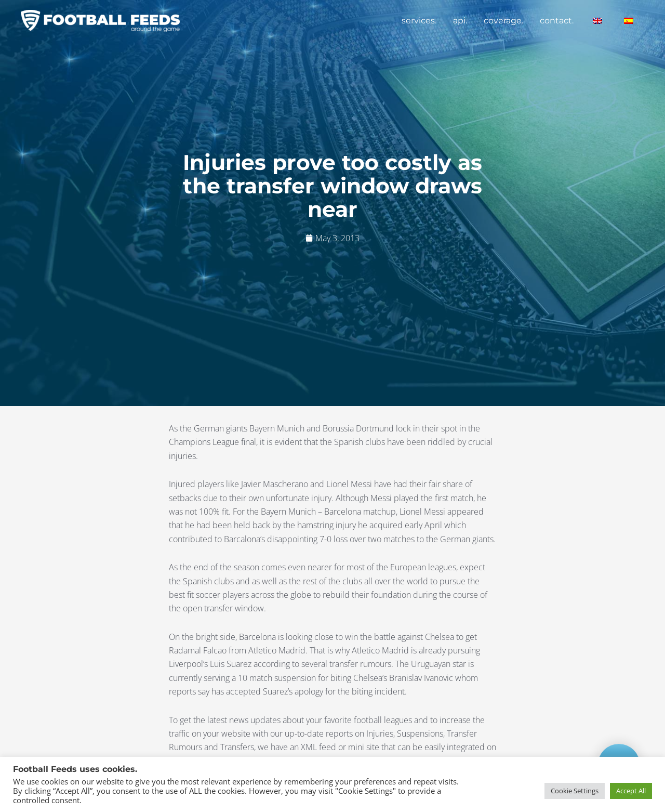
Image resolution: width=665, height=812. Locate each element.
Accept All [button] (631, 791)
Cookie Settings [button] (575, 791)
